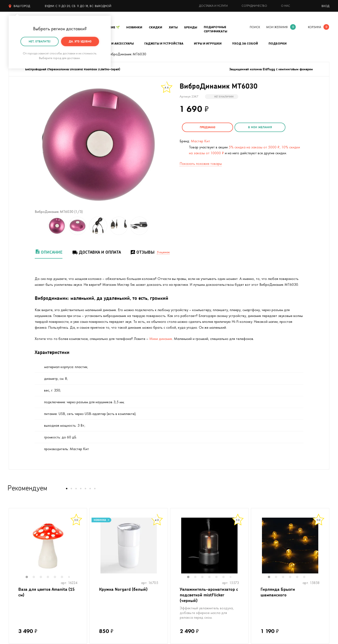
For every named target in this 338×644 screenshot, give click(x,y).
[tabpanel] (48, 546)
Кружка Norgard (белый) (123, 589)
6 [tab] (64, 577)
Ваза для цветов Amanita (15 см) (46, 592)
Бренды (191, 27)
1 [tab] (29, 577)
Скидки (156, 27)
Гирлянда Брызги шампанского (278, 592)
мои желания (277, 27)
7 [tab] (71, 577)
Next (82, 549)
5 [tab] (57, 577)
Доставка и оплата (96, 252)
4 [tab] (50, 577)
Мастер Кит (200, 141)
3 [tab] (43, 577)
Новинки (134, 27)
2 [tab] (36, 577)
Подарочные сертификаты (215, 29)
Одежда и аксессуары (115, 43)
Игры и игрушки (208, 43)
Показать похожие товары (201, 163)
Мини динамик (161, 339)
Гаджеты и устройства (164, 43)
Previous (14, 549)
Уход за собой (245, 43)
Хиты (173, 27)
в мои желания (257, 127)
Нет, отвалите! (40, 41)
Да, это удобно (80, 41)
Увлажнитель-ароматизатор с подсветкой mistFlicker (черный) (209, 595)
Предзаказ (207, 127)
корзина (315, 27)
